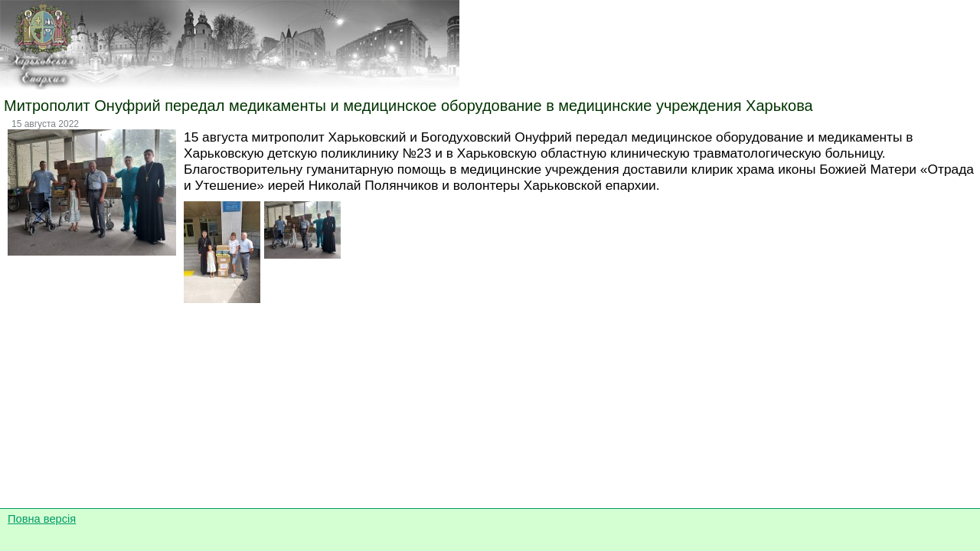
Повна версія (42, 519)
